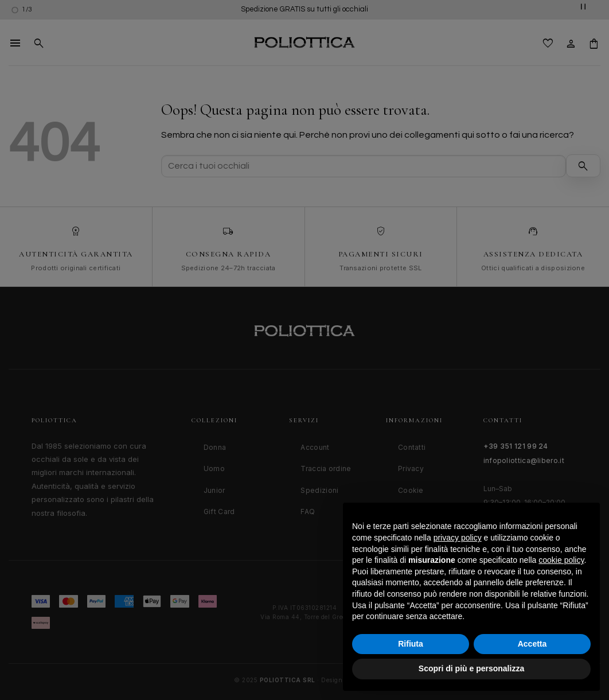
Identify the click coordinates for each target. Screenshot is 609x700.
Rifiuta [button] (411, 644)
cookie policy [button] (561, 560)
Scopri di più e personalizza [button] (471, 668)
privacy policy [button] (458, 538)
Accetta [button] (532, 644)
